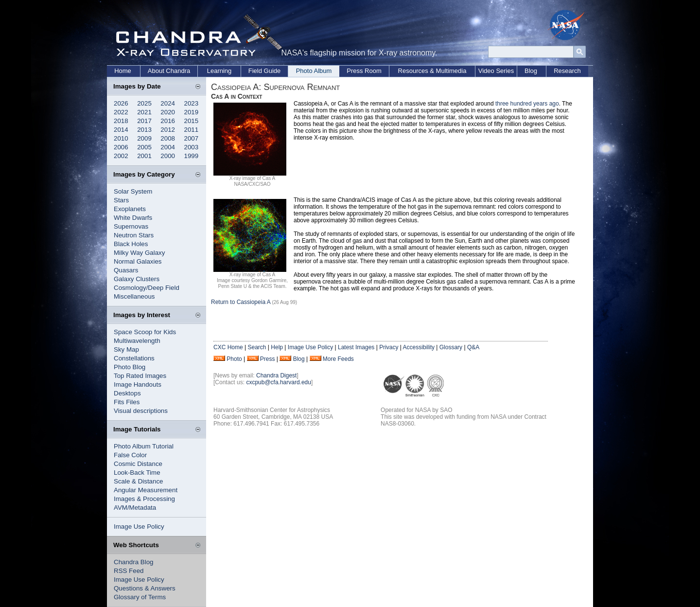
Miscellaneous (134, 296)
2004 (168, 147)
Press (268, 359)
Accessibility (419, 347)
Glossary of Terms (140, 597)
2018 (121, 121)
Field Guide (264, 71)
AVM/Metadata (135, 508)
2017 (144, 121)
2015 (192, 121)
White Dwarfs (133, 218)
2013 (144, 130)
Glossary (451, 347)
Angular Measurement (146, 490)
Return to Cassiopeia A (241, 302)
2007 (192, 138)
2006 (121, 147)
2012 (168, 130)
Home (123, 71)
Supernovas (131, 226)
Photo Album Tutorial (144, 446)
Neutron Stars (134, 235)
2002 (121, 156)
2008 (168, 138)
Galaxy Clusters (137, 279)
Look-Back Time (137, 473)
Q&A (473, 347)
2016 (168, 121)
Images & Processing (144, 499)
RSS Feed (129, 571)
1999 (192, 156)
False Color (130, 455)
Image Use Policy (139, 527)
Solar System (133, 191)
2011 (192, 130)
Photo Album (314, 71)
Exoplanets (130, 209)
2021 (144, 112)
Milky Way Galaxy (139, 253)
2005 (144, 147)
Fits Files (127, 402)
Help (277, 347)
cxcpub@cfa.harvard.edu (279, 382)
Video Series (496, 71)
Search (257, 347)
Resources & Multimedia (432, 71)
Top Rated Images (140, 376)
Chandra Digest (276, 375)
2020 (168, 112)
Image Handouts (138, 384)
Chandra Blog (134, 562)
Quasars (126, 270)
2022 (121, 112)
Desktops (127, 393)
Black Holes (131, 244)
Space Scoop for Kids (145, 332)
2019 (192, 112)
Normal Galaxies (138, 261)
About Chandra (169, 71)
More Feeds (338, 359)
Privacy (389, 347)
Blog (531, 71)
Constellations (134, 358)
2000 (168, 156)
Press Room (364, 71)
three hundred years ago (527, 104)
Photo (234, 359)
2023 (192, 103)
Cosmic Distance (138, 464)
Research (567, 71)
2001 (144, 156)
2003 (192, 147)
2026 (121, 103)
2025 (144, 103)
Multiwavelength (137, 341)
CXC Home (228, 347)
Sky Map (126, 349)
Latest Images (356, 347)
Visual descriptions (141, 411)
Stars (121, 200)
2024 (168, 103)
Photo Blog (130, 367)
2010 (121, 138)
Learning (219, 71)
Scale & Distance (139, 481)
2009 (144, 138)
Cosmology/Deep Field (147, 288)
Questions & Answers (145, 588)
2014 (121, 130)
